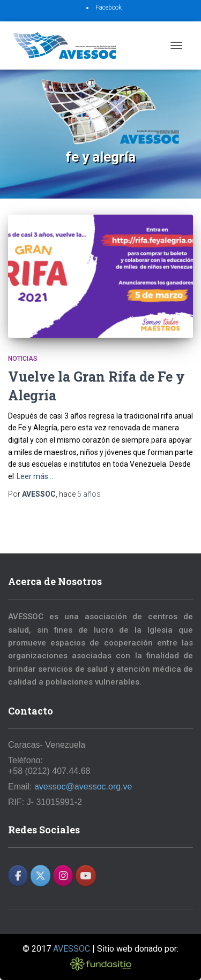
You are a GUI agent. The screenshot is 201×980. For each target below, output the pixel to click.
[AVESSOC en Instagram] (63, 876)
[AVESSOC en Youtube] (85, 876)
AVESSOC (72, 949)
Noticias (23, 359)
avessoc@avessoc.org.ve (83, 787)
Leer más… (35, 476)
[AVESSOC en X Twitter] (40, 876)
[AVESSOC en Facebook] (18, 876)
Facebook (109, 7)
